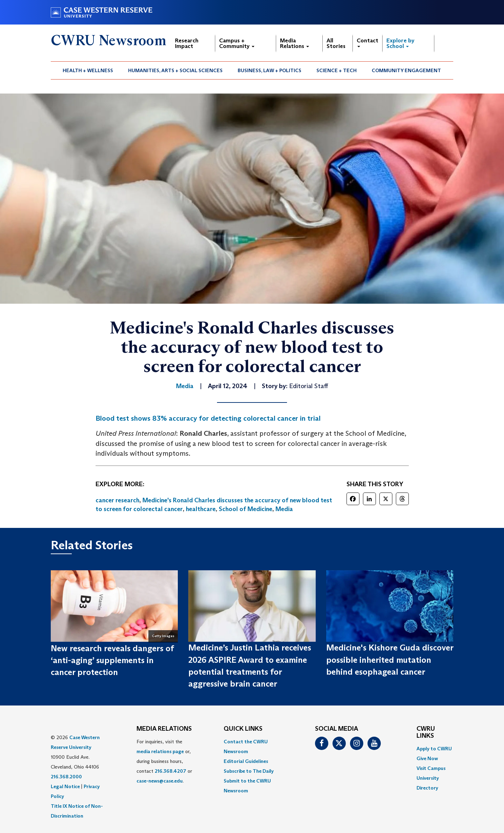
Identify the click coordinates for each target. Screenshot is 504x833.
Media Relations (295, 43)
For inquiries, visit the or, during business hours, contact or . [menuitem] (164, 761)
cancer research (117, 500)
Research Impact (187, 43)
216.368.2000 (66, 777)
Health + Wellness (88, 70)
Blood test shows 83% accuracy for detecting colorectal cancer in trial (208, 418)
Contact (367, 42)
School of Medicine (246, 509)
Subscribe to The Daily (249, 771)
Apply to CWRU (434, 749)
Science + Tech (337, 70)
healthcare (201, 509)
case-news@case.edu (160, 781)
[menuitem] (88, 70)
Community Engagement (406, 70)
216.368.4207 (170, 771)
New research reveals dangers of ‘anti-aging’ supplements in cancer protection (112, 660)
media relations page (160, 751)
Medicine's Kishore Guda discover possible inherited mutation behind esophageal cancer (390, 660)
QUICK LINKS (243, 729)
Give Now (427, 758)
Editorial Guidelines (246, 761)
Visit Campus (431, 768)
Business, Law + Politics (269, 70)
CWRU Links (426, 732)
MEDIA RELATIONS (164, 729)
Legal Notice (65, 786)
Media (284, 509)
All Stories (336, 43)
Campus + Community (237, 43)
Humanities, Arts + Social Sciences (175, 70)
